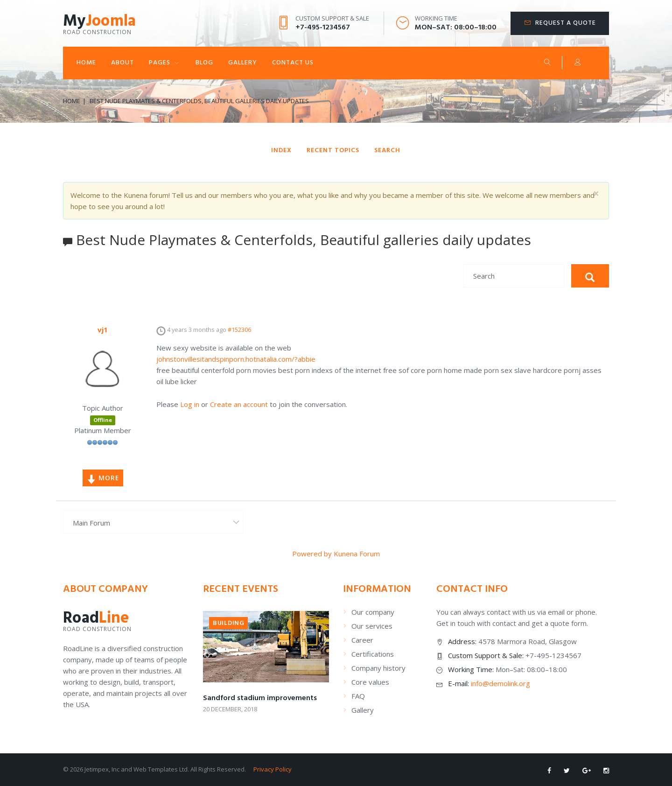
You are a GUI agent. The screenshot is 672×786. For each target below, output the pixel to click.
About (122, 63)
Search (547, 62)
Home (86, 63)
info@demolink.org (500, 683)
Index (281, 151)
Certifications (373, 654)
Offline (103, 420)
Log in (190, 404)
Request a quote (566, 23)
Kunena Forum (357, 554)
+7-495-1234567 (323, 28)
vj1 (103, 330)
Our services (372, 626)
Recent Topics (333, 151)
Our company (373, 612)
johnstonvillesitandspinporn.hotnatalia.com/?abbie (236, 359)
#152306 (239, 330)
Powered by (312, 554)
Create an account (239, 404)
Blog (204, 63)
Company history (378, 668)
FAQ (358, 696)
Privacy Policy (273, 769)
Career (362, 640)
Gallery (243, 63)
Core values (370, 682)
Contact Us (293, 63)
